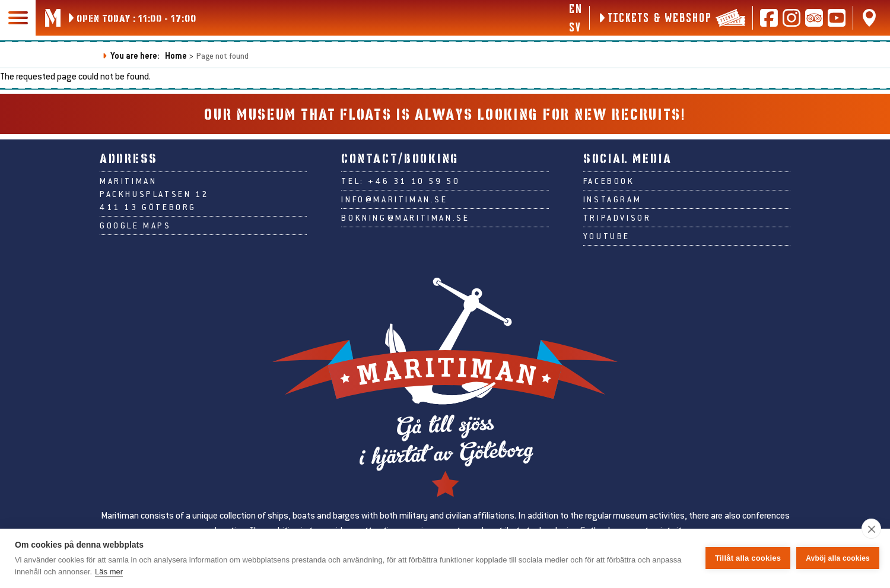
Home (176, 55)
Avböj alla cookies (838, 558)
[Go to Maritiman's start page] (53, 18)
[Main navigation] (18, 18)
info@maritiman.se (394, 199)
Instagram (612, 199)
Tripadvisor (617, 218)
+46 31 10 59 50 (414, 181)
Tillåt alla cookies (748, 558)
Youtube (607, 236)
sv (575, 27)
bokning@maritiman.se (405, 218)
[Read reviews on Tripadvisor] (814, 18)
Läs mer (109, 572)
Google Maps (136, 225)
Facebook (609, 181)
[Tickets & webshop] (671, 18)
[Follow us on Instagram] (792, 18)
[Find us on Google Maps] (869, 18)
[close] (871, 529)
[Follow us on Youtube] (837, 18)
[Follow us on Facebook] (769, 18)
